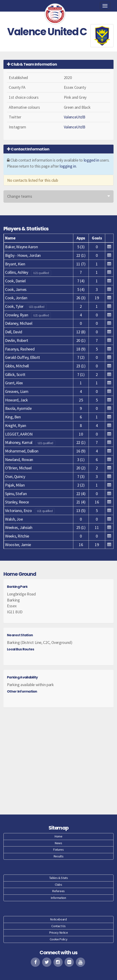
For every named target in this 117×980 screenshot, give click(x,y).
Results (58, 856)
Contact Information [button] (28, 149)
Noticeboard (58, 919)
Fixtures (58, 850)
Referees (58, 891)
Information (58, 898)
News (58, 843)
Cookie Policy (58, 939)
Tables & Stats (59, 878)
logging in (68, 166)
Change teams (20, 196)
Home (58, 836)
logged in (91, 160)
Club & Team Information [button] (32, 64)
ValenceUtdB (75, 117)
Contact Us (58, 926)
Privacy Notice (59, 932)
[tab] (58, 64)
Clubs (58, 885)
